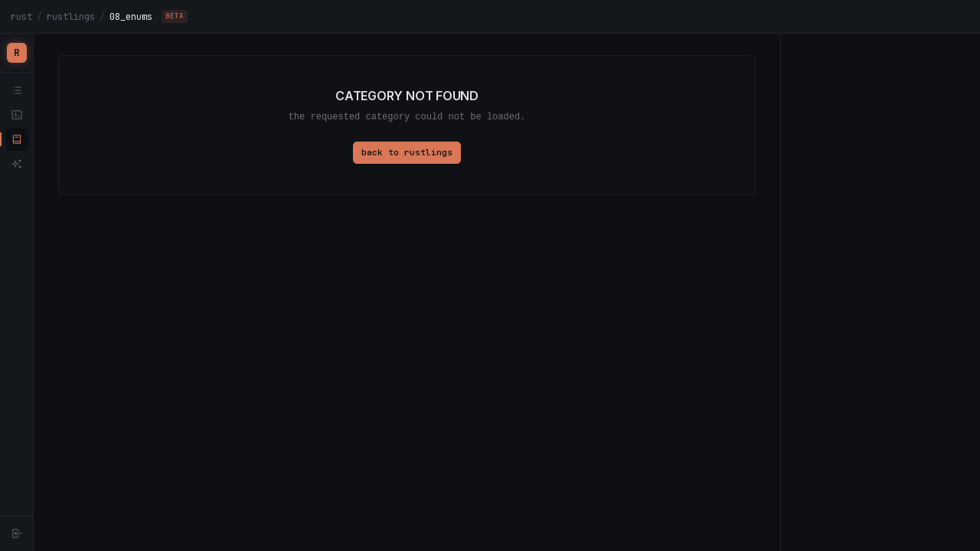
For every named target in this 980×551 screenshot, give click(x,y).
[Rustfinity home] (17, 53)
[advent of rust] (17, 164)
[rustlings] (17, 139)
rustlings (71, 17)
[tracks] (17, 90)
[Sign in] (17, 533)
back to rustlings (407, 152)
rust (21, 17)
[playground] (17, 115)
